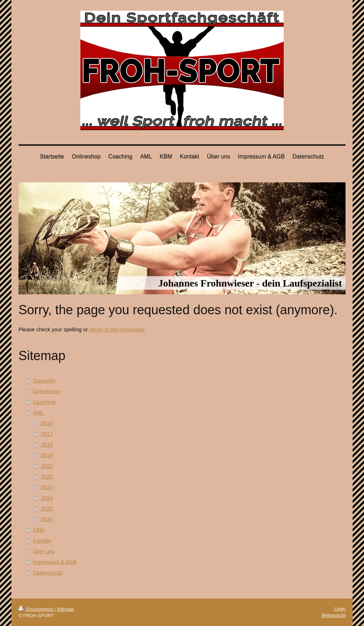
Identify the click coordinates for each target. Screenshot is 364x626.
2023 (47, 487)
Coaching (44, 402)
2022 (47, 477)
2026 (47, 519)
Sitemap (65, 609)
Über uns (44, 551)
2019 (47, 455)
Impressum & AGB (55, 562)
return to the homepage (117, 329)
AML (39, 413)
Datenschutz (48, 573)
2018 (47, 445)
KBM (39, 530)
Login (340, 609)
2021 (47, 466)
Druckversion (36, 609)
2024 (47, 498)
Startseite (44, 381)
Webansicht (333, 615)
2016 (47, 423)
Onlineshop (47, 391)
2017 (47, 434)
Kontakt (42, 541)
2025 (47, 509)
